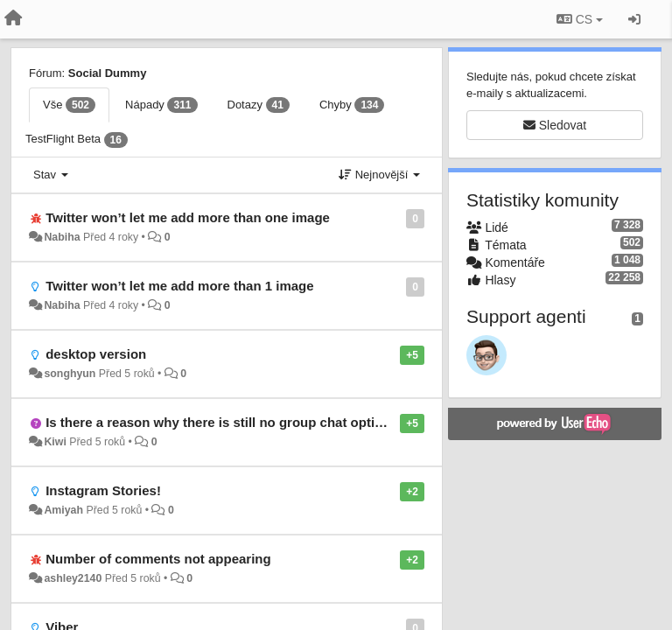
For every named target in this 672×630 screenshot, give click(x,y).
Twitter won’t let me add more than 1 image (179, 286)
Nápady (161, 105)
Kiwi (55, 442)
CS (580, 19)
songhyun (70, 374)
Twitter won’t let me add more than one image (188, 217)
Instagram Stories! (103, 490)
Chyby (352, 105)
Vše (69, 105)
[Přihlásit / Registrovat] (634, 19)
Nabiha (62, 237)
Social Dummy (108, 73)
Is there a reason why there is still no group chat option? (222, 422)
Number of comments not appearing (158, 559)
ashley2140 (73, 578)
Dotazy (259, 105)
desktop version (96, 354)
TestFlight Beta (77, 140)
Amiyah (63, 510)
